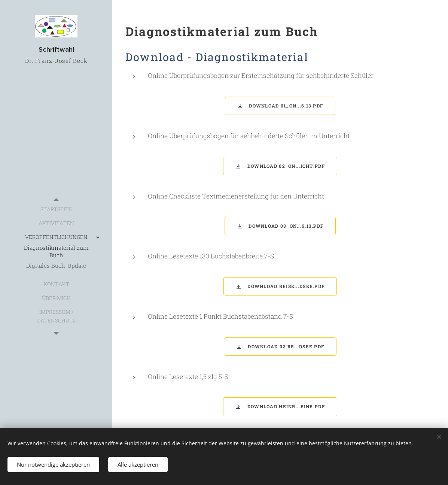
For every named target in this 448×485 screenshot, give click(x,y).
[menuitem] (56, 209)
